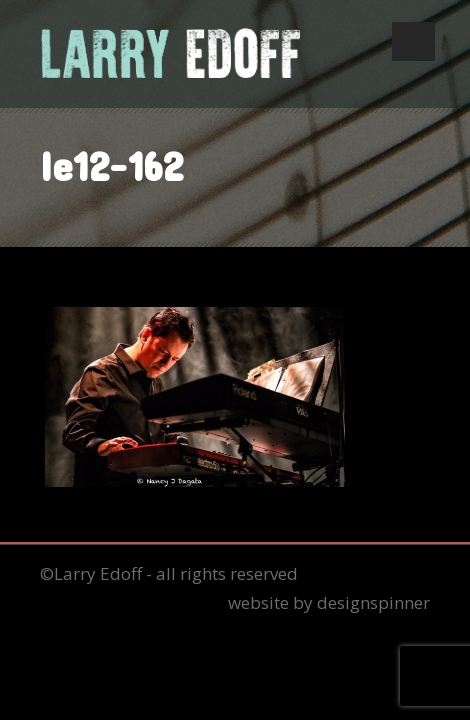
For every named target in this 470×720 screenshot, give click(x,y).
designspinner (373, 602)
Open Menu (413, 41)
